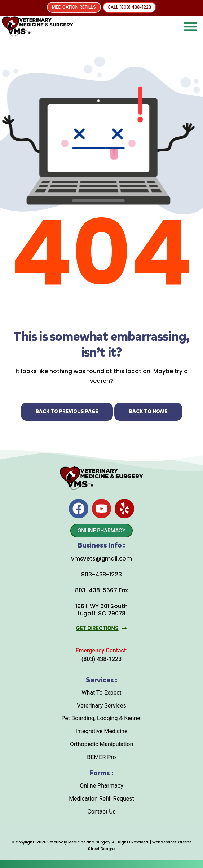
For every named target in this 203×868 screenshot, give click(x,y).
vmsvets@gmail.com (101, 559)
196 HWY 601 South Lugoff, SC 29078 (101, 610)
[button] (190, 26)
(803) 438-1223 (101, 659)
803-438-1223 (101, 575)
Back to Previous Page (67, 411)
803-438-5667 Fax (101, 591)
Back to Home (148, 411)
